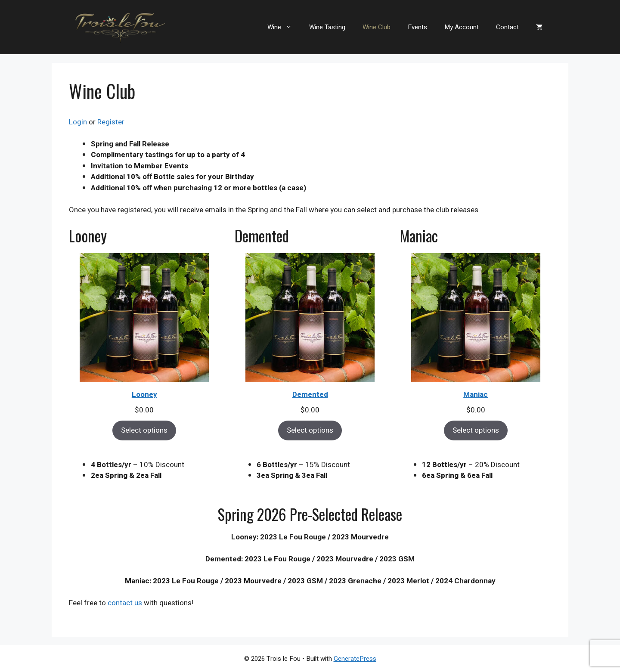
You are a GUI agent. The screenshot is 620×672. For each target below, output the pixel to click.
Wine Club (377, 27)
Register (111, 122)
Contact (507, 27)
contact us (125, 603)
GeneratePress (355, 659)
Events (417, 27)
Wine (284, 27)
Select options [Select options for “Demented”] (310, 430)
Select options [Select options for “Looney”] (144, 430)
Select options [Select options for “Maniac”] (476, 430)
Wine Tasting (327, 27)
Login (78, 122)
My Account (462, 27)
